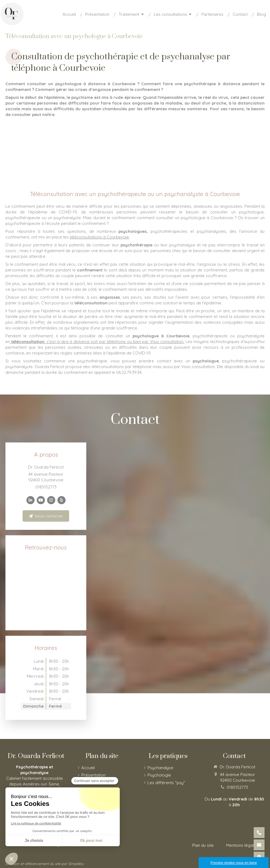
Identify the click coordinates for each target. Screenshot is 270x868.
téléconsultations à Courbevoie (99, 237)
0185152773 (46, 487)
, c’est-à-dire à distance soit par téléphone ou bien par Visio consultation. (97, 342)
